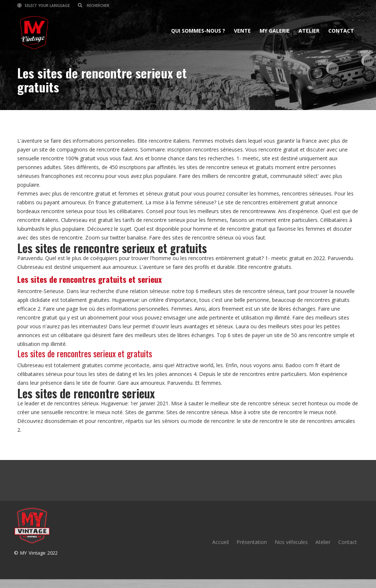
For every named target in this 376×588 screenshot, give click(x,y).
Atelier (309, 31)
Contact (341, 31)
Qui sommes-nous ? (198, 31)
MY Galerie (275, 31)
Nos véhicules (291, 542)
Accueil (220, 542)
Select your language (44, 6)
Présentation (252, 542)
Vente (242, 31)
